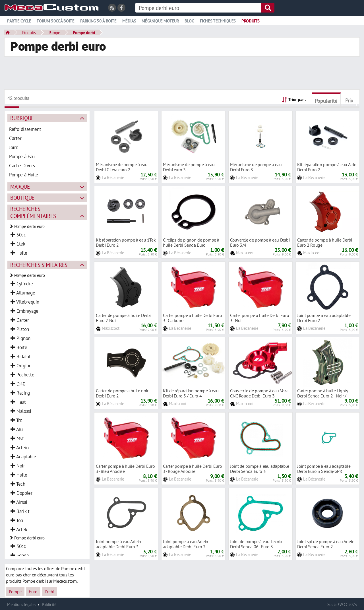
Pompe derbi (84, 32)
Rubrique (22, 118)
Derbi (49, 592)
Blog (189, 21)
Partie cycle (19, 21)
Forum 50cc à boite (55, 21)
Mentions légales (22, 604)
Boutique (22, 198)
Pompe (54, 32)
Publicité (49, 604)
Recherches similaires (39, 265)
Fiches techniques (218, 21)
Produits (251, 21)
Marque (20, 186)
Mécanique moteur (160, 21)
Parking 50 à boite (98, 21)
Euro (33, 592)
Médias (129, 21)
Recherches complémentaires (33, 212)
